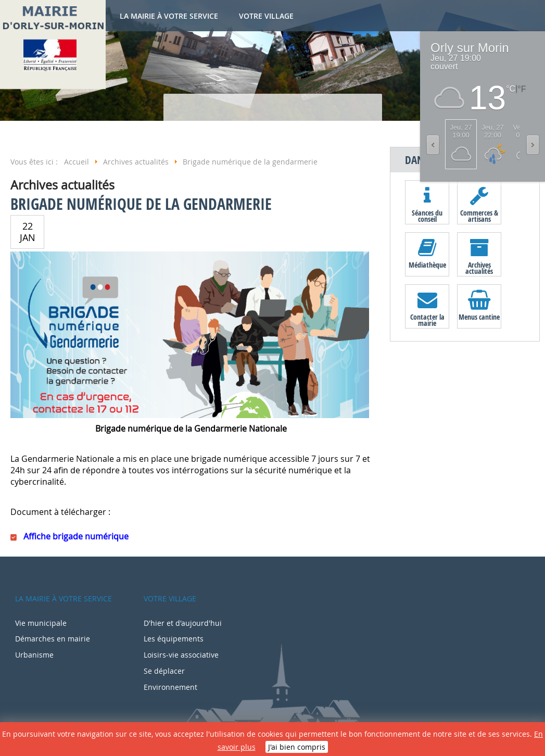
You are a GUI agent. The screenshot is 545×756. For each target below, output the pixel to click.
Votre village (266, 16)
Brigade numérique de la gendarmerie (141, 204)
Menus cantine (479, 317)
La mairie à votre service (169, 16)
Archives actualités (479, 268)
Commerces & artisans (479, 216)
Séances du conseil (427, 216)
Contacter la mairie (427, 320)
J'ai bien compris (297, 747)
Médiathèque (427, 265)
